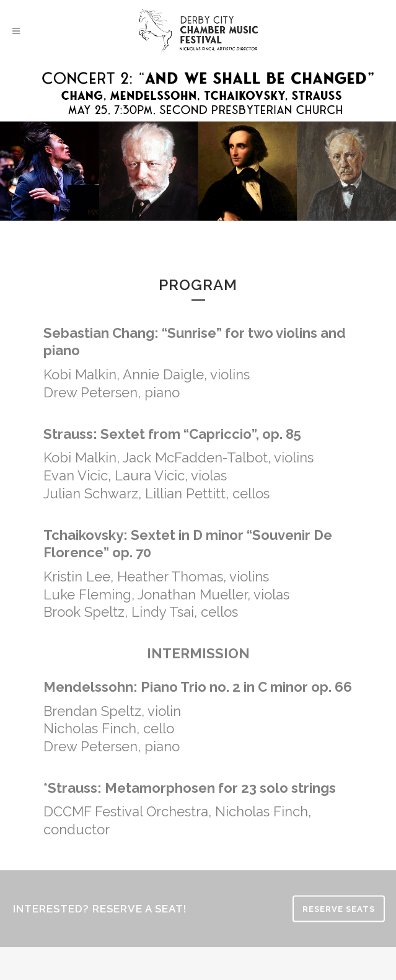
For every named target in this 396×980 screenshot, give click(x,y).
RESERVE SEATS (339, 908)
